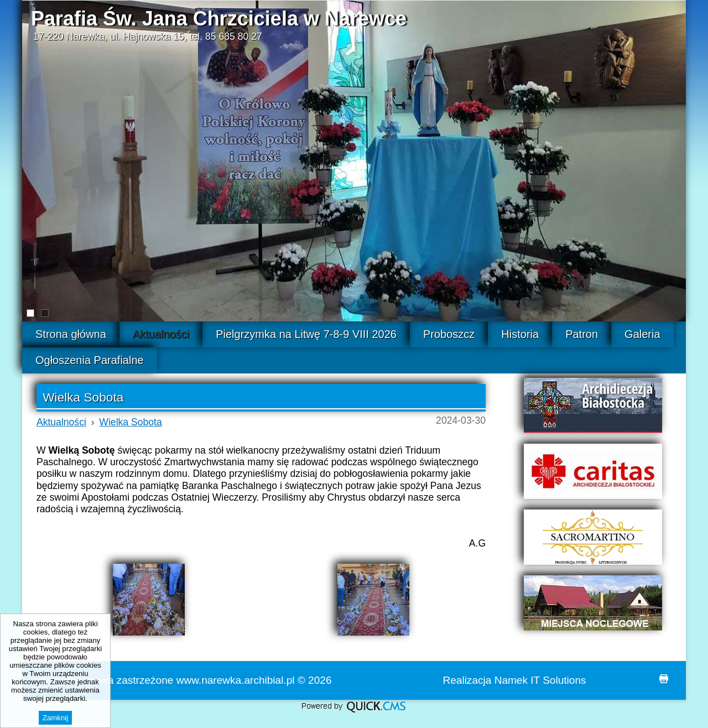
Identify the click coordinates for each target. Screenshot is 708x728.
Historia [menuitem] (520, 334)
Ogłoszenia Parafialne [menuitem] (90, 360)
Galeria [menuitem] (642, 334)
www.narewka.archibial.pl (236, 680)
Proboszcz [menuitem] (449, 334)
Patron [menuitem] (582, 334)
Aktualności (61, 422)
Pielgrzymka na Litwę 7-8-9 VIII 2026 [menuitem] (306, 334)
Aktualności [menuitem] (161, 334)
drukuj (664, 679)
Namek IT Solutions (540, 680)
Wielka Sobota (130, 422)
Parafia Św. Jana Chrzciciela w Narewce (219, 19)
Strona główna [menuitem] (71, 334)
